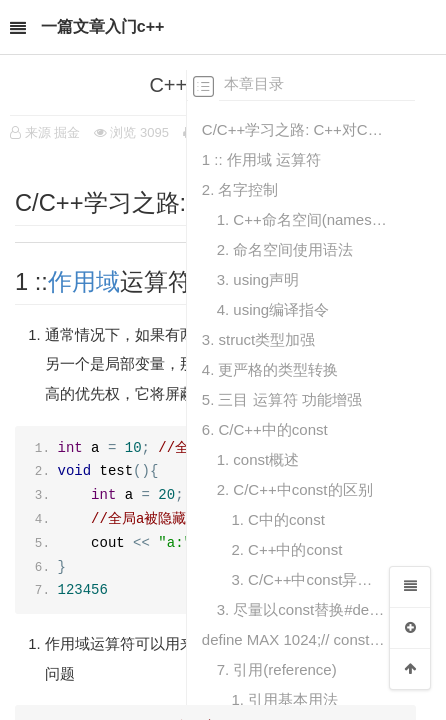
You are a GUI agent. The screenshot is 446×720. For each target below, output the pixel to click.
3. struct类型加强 (258, 339)
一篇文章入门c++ (103, 26)
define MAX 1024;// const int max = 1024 (294, 639)
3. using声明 (258, 279)
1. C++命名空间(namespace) (302, 219)
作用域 (84, 282)
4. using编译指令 (273, 309)
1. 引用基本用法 (284, 699)
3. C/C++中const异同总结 (309, 579)
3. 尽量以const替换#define (302, 609)
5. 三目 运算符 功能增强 (282, 399)
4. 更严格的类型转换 (270, 369)
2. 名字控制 (240, 189)
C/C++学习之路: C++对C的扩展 (294, 129)
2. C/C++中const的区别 (295, 489)
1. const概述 (258, 459)
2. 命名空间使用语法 (285, 249)
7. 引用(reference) (277, 669)
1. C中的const (277, 519)
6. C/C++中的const (265, 429)
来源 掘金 (53, 132)
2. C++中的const (286, 549)
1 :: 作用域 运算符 (261, 159)
